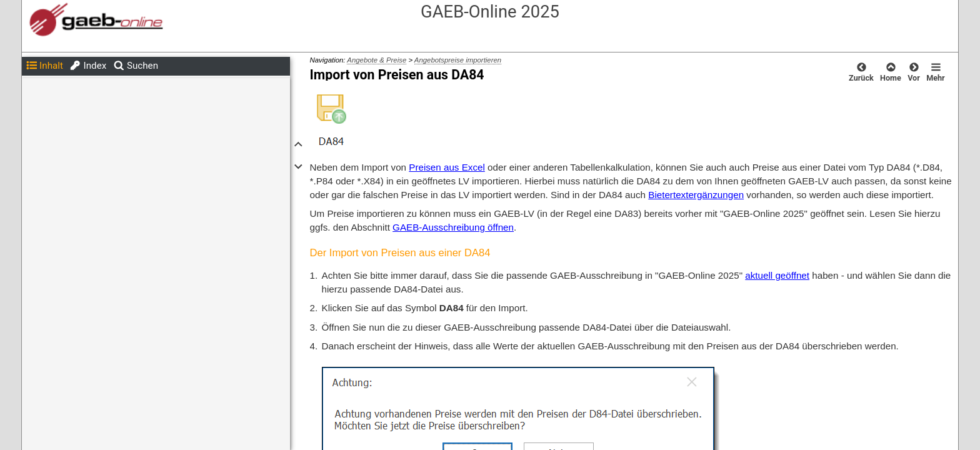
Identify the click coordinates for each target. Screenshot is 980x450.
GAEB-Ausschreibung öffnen (453, 227)
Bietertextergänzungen (696, 195)
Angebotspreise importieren (458, 60)
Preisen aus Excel (447, 167)
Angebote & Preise (377, 60)
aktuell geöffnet (777, 275)
